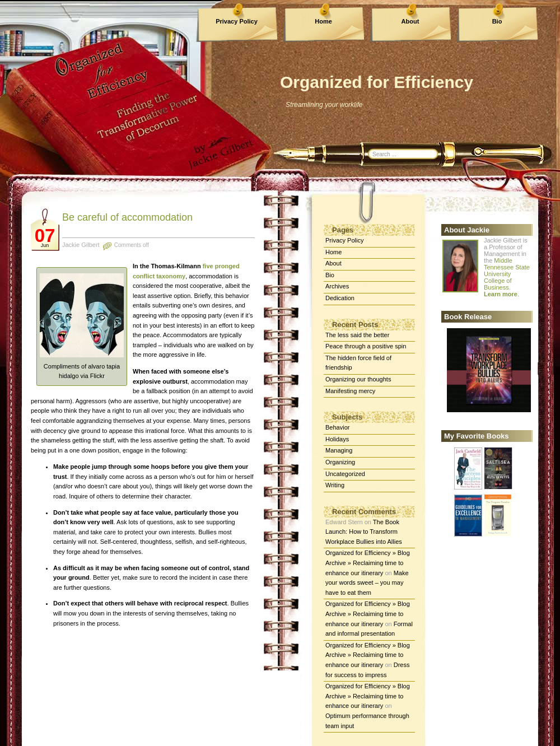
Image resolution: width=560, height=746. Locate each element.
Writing (335, 485)
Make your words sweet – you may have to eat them (367, 583)
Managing (339, 450)
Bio (497, 21)
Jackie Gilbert (81, 245)
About (410, 21)
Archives (337, 286)
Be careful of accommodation (127, 217)
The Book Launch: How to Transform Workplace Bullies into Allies (364, 532)
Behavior (337, 427)
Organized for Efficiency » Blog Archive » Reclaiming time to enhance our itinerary (368, 563)
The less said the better (357, 335)
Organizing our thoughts (358, 379)
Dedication (340, 298)
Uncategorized (345, 474)
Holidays (337, 439)
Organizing (340, 462)
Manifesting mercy (350, 391)
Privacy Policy (237, 21)
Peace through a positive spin (366, 346)
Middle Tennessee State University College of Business (507, 274)
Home (323, 21)
